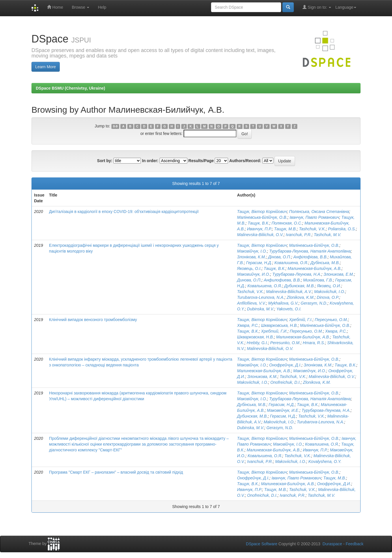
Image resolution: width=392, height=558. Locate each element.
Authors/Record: (245, 161)
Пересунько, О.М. (331, 320)
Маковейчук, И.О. (310, 371)
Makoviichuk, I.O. (330, 292)
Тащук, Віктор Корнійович (262, 212)
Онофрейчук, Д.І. (285, 365)
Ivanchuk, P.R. (299, 235)
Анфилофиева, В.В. (282, 280)
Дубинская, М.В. (299, 286)
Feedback (355, 544)
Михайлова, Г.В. (318, 280)
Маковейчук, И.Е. (283, 410)
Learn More (46, 67)
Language (346, 7)
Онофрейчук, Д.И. (334, 484)
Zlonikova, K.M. (300, 297)
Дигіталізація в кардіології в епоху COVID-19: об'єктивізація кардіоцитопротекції (124, 212)
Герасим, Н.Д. (259, 263)
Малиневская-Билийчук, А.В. (314, 268)
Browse (81, 7)
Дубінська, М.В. (325, 263)
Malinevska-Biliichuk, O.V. (260, 235)
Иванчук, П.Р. (260, 229)
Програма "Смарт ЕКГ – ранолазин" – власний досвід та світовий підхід (116, 472)
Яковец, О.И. (329, 286)
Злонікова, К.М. (251, 257)
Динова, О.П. (249, 280)
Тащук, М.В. (285, 229)
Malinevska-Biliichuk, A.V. (289, 292)
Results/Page (201, 161)
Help (102, 7)
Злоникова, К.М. (262, 377)
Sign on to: (317, 7)
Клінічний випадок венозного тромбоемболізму (93, 320)
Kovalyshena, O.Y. (325, 461)
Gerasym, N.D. (314, 303)
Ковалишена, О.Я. (291, 263)
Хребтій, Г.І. (301, 320)
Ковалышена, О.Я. (265, 286)
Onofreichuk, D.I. (286, 382)
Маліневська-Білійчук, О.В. (262, 217)
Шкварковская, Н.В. (255, 337)
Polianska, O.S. (342, 229)
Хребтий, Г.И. (274, 331)
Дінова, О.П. (280, 257)
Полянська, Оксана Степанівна (319, 212)
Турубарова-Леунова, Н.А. (297, 274)
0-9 (115, 126)
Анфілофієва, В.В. (310, 257)
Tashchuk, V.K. (312, 229)
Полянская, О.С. (287, 223)
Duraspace (332, 544)
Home (55, 7)
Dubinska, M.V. (261, 309)
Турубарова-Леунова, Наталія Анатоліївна (310, 251)
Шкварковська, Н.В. (279, 325)
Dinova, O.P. (328, 297)
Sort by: (105, 161)
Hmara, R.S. (314, 343)
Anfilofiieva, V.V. (251, 303)
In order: (150, 161)
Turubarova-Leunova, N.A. (261, 297)
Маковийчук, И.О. (253, 274)
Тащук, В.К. (258, 223)
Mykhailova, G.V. (283, 303)
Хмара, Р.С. (248, 325)
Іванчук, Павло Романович (314, 217)
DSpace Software (262, 544)
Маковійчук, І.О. (252, 251)
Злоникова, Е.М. (339, 274)
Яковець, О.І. (249, 268)
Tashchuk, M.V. (327, 235)
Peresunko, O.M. (285, 343)
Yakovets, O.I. (289, 309)
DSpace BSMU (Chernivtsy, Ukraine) (70, 88)
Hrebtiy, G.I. (257, 343)
